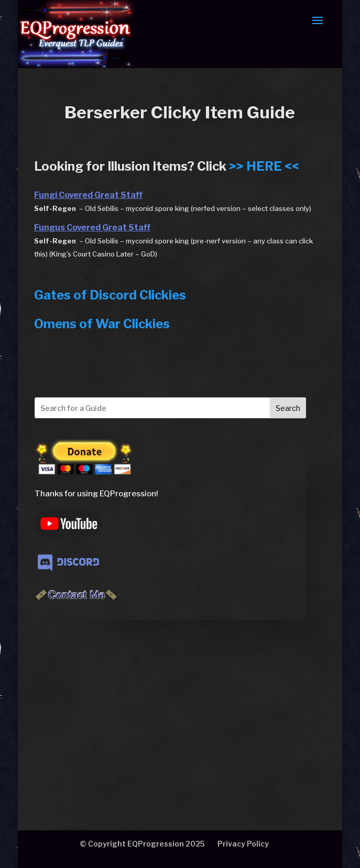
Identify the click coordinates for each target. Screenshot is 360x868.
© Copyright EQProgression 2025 (142, 844)
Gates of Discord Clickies (110, 295)
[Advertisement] (170, 698)
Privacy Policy (243, 844)
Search (288, 408)
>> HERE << (264, 166)
